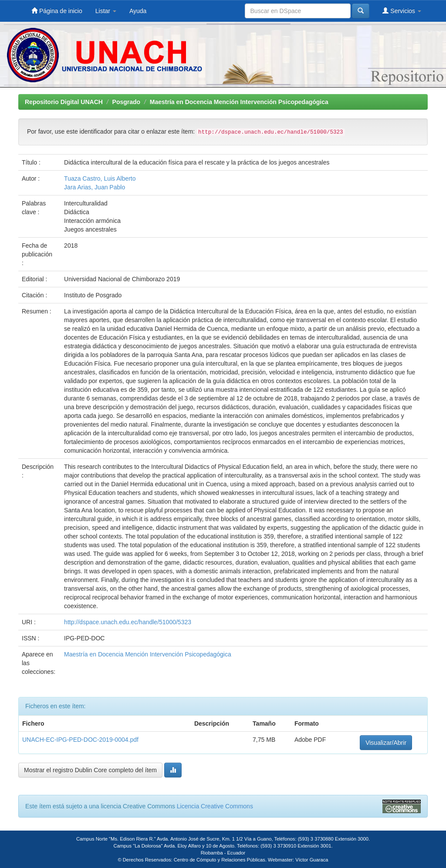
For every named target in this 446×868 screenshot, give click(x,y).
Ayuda (138, 11)
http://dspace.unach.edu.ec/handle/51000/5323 (128, 622)
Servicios (402, 11)
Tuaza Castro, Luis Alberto (100, 178)
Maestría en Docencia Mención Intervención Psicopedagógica (239, 102)
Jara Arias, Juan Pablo (95, 187)
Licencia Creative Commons (215, 806)
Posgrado (127, 102)
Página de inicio (57, 11)
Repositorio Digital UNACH (64, 102)
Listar (106, 11)
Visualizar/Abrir (386, 743)
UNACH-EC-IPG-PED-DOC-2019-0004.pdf (80, 740)
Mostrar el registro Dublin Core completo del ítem (90, 770)
